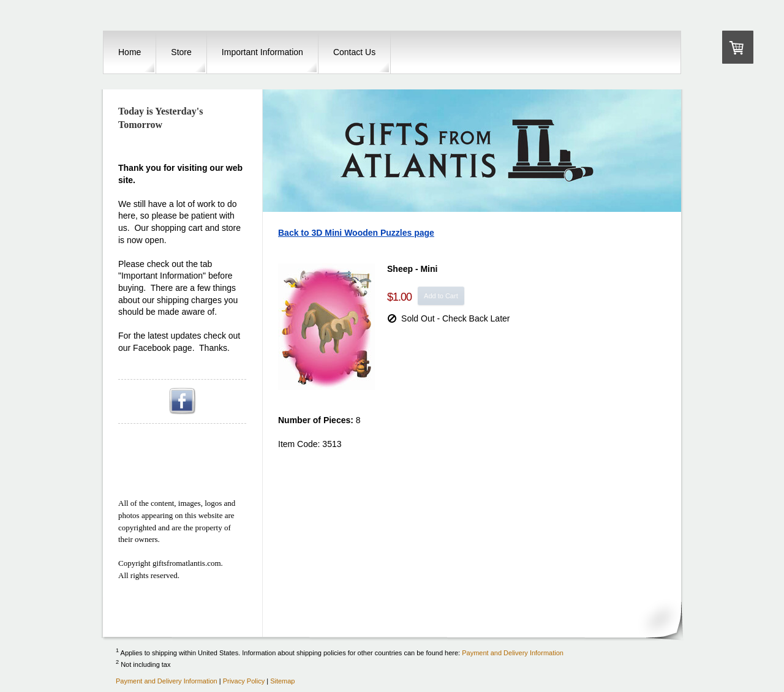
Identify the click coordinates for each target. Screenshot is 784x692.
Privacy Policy (244, 681)
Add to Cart (441, 296)
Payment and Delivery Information (513, 652)
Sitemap (282, 681)
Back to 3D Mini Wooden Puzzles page (356, 233)
